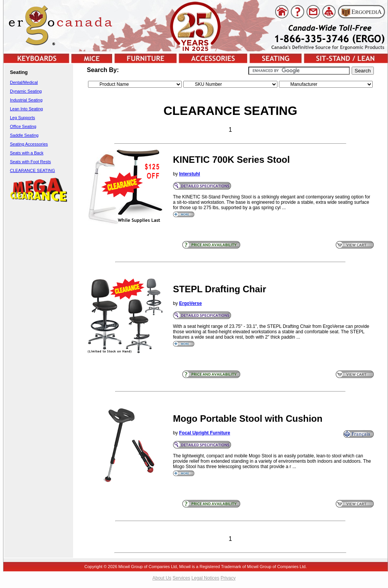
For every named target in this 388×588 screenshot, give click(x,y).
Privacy (228, 578)
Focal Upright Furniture (205, 433)
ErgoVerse (190, 303)
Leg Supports (22, 118)
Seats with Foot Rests (30, 162)
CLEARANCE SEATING (33, 170)
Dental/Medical (24, 82)
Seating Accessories (29, 144)
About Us (162, 578)
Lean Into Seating (26, 109)
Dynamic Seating (26, 91)
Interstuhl (190, 174)
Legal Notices (205, 578)
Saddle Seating (24, 135)
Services (181, 578)
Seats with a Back (27, 153)
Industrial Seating (26, 100)
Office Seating (23, 126)
